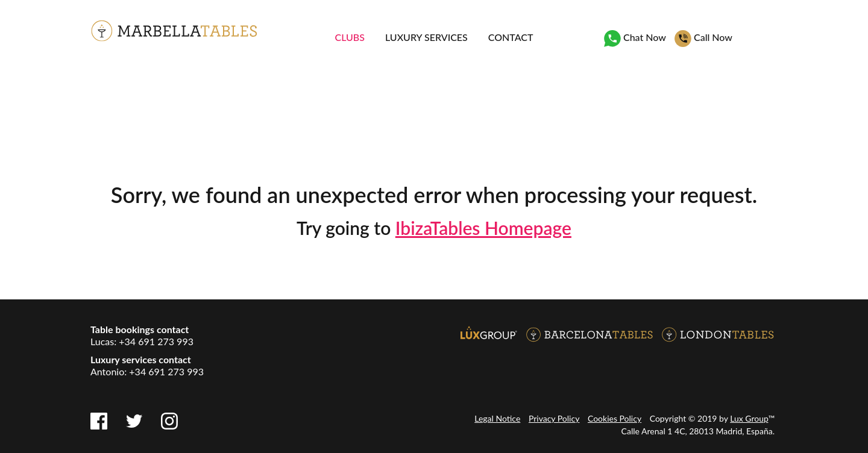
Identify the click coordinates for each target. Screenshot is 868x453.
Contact (511, 37)
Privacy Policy (554, 418)
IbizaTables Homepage (483, 228)
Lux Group (749, 418)
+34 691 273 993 (156, 341)
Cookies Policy (615, 418)
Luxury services (426, 37)
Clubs (350, 37)
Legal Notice (497, 418)
